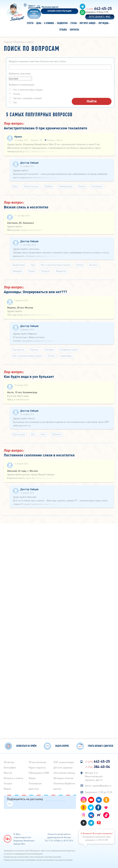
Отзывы (8, 783)
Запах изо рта (31, 186)
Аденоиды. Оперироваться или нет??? (35, 292)
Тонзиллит (97, 186)
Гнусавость (18, 349)
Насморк (49, 349)
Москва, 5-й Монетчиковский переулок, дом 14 (94, 776)
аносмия (20, 79)
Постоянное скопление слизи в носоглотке (39, 455)
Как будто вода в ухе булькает (29, 376)
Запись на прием (34, 14)
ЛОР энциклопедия (64, 762)
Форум (32, 777)
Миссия (8, 772)
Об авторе (9, 762)
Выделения (19, 265)
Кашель (34, 349)
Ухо (33, 434)
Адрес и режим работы (34, 7)
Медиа (7, 788)
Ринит (32, 271)
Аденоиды (66, 356)
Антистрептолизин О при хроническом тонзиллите (46, 128)
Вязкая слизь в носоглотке (26, 207)
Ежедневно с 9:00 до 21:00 (99, 791)
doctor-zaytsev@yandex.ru (98, 785)
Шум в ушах (19, 434)
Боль (15, 186)
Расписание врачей (50, 7)
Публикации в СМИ (39, 772)
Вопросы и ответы (13, 777)
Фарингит (61, 271)
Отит (43, 434)
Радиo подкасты (37, 767)
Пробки (49, 186)
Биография (10, 767)
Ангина (93, 265)
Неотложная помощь (64, 772)
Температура (65, 186)
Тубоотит (56, 434)
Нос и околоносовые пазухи (55, 265)
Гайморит (17, 271)
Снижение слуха (69, 349)
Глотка (82, 186)
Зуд (33, 265)
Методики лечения (63, 777)
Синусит (45, 271)
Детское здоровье (63, 767)
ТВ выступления (37, 762)
